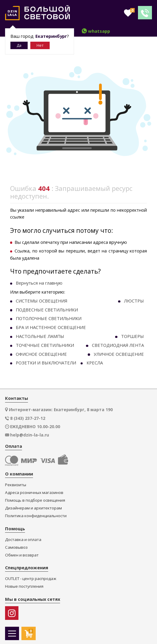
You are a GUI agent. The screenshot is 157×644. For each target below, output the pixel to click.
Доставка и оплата (23, 540)
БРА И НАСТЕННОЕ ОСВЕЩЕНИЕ (51, 327)
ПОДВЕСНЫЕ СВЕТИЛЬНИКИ (47, 310)
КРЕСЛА (95, 363)
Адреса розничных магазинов (34, 493)
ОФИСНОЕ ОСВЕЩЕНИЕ (41, 354)
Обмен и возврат (22, 555)
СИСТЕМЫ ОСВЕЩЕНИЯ (41, 301)
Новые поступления (24, 586)
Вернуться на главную (39, 283)
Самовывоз (16, 547)
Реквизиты (16, 485)
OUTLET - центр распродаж (31, 579)
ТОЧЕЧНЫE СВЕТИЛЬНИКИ (45, 345)
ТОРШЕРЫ (132, 336)
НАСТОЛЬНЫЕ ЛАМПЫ (40, 336)
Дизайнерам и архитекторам (33, 508)
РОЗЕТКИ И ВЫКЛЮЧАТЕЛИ (46, 363)
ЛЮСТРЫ (134, 301)
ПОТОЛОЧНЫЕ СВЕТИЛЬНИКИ (49, 318)
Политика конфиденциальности (36, 516)
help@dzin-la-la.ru (30, 435)
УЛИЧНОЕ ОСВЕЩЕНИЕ (119, 354)
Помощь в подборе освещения (35, 500)
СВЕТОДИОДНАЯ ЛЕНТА (118, 345)
